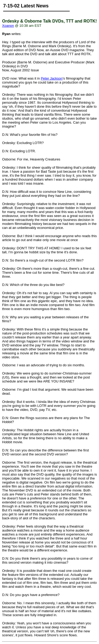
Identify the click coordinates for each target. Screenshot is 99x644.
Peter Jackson (52, 78)
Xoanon (8, 26)
